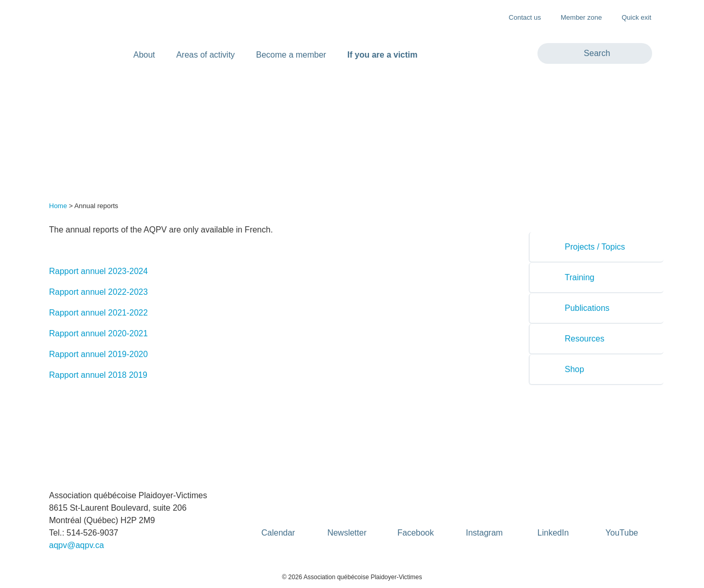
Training (570, 277)
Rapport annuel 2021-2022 (99, 313)
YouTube (622, 515)
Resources (575, 339)
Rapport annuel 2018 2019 (99, 375)
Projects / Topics (586, 247)
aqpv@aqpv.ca (77, 545)
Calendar (278, 515)
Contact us (525, 17)
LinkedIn (553, 515)
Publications (578, 308)
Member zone (576, 17)
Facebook (416, 515)
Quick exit (631, 17)
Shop (565, 369)
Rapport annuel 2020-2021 (99, 333)
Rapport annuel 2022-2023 (99, 292)
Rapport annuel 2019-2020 (99, 354)
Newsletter (347, 515)
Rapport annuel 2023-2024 (99, 271)
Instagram (484, 515)
